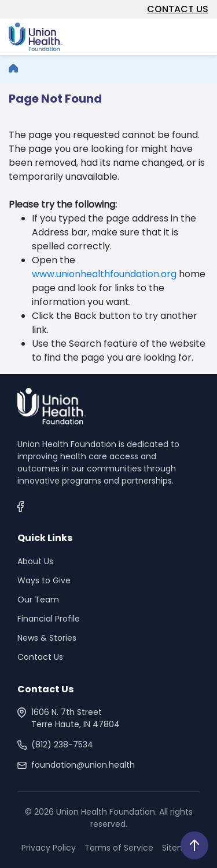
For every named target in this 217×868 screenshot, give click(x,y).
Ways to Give (44, 580)
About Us (35, 561)
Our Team (38, 600)
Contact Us (40, 657)
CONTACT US (178, 9)
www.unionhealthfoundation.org (104, 274)
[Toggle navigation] (201, 35)
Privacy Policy (49, 848)
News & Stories (47, 638)
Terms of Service (119, 848)
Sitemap (179, 848)
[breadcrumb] (13, 69)
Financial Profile (49, 619)
